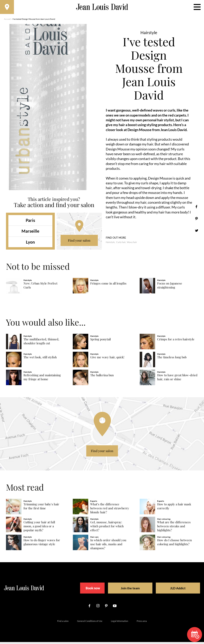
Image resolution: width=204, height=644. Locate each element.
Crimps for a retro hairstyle (176, 341)
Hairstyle (110, 244)
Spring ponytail (101, 341)
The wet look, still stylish (40, 359)
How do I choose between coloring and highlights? (175, 544)
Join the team (129, 590)
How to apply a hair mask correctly (174, 508)
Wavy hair (132, 244)
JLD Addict (171, 590)
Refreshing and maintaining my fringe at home (42, 379)
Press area (142, 623)
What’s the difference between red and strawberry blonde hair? (110, 510)
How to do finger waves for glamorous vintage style (42, 544)
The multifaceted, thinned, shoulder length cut (41, 343)
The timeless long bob (172, 359)
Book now (92, 590)
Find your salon (79, 242)
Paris (30, 222)
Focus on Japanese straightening (170, 287)
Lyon (30, 244)
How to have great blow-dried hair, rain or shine (177, 379)
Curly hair (121, 244)
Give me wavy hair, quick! (107, 359)
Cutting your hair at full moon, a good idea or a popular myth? (39, 528)
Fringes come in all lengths (108, 285)
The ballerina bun (102, 377)
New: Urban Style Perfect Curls (40, 287)
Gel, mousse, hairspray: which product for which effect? (107, 528)
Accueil (7, 21)
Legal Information (120, 623)
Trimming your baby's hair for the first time (41, 508)
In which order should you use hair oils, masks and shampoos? (108, 546)
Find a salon (63, 623)
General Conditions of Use (90, 623)
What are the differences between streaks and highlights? (174, 528)
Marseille (30, 233)
